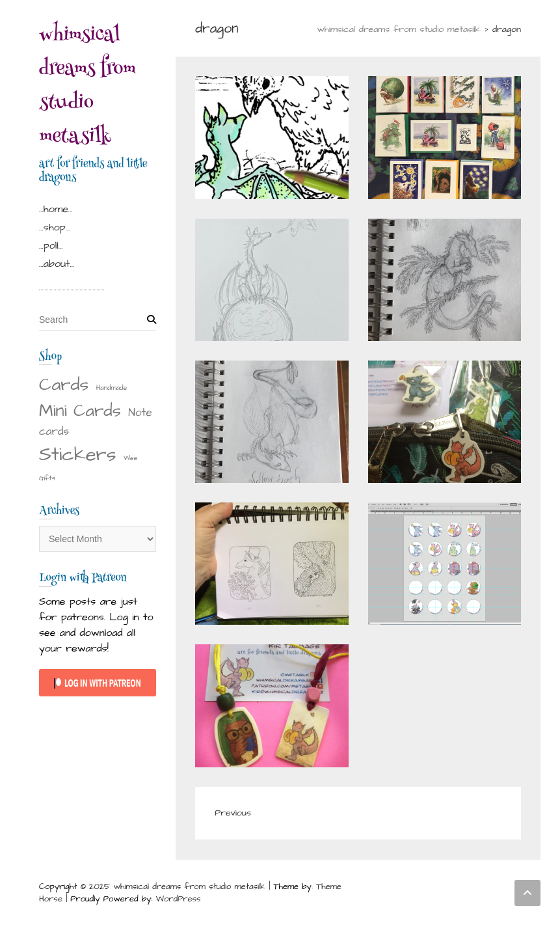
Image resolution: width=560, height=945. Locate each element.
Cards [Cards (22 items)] (64, 385)
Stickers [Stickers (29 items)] (78, 455)
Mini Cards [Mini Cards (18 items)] (80, 411)
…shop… (54, 227)
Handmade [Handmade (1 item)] (112, 388)
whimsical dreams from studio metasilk (87, 87)
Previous (233, 813)
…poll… (51, 245)
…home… (56, 209)
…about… (57, 264)
